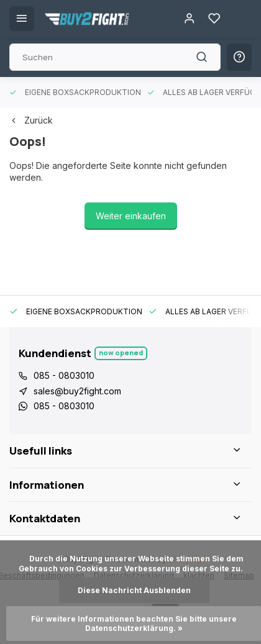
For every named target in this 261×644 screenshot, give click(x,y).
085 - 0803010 (64, 375)
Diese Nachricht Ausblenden (134, 590)
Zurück (31, 120)
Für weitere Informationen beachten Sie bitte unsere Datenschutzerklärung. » (135, 624)
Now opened (121, 352)
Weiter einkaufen (131, 216)
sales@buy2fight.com (77, 391)
